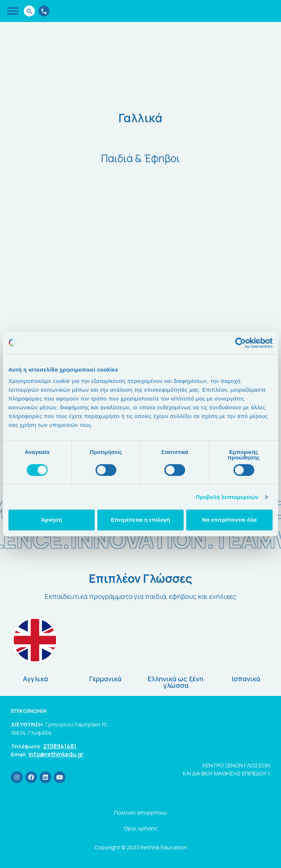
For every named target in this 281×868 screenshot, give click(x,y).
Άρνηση (51, 520)
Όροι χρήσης (141, 828)
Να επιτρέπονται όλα (230, 520)
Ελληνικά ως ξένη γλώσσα (176, 682)
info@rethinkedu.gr (56, 754)
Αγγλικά (35, 679)
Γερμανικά (105, 679)
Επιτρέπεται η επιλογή (140, 520)
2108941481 (60, 746)
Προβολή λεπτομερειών (227, 497)
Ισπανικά (246, 679)
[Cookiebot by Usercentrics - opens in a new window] (241, 343)
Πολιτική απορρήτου (140, 813)
